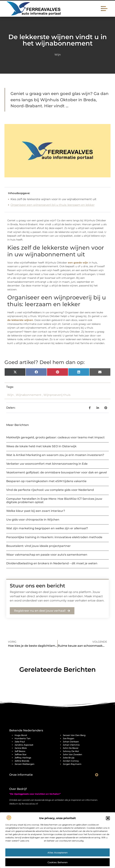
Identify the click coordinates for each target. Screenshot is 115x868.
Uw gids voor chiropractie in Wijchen (33, 520)
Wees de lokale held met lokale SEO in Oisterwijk (41, 446)
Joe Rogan (69, 738)
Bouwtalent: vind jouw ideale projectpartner (38, 546)
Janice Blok (21, 748)
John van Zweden (72, 754)
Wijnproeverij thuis (57, 395)
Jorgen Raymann (72, 764)
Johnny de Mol (71, 751)
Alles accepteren (58, 853)
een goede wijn (78, 263)
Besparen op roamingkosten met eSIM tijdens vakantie (46, 481)
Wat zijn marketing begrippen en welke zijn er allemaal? (47, 528)
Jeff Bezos (20, 751)
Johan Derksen (71, 742)
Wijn (58, 55)
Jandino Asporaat (24, 745)
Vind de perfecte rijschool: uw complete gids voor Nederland (50, 490)
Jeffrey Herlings (23, 758)
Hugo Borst (21, 735)
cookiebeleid (37, 841)
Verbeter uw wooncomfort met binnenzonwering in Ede (47, 464)
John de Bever (71, 748)
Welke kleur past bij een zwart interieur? (36, 511)
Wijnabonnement (29, 395)
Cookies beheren (58, 862)
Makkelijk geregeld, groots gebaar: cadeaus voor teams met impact (55, 437)
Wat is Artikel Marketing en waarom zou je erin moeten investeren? (55, 455)
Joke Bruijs (69, 758)
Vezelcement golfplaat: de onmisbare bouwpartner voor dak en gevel (57, 472)
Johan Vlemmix (71, 745)
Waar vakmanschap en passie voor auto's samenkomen (47, 555)
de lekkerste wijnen (20, 320)
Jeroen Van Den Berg (74, 735)
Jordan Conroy (71, 761)
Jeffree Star (21, 754)
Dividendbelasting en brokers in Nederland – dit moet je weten (52, 563)
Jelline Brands (22, 761)
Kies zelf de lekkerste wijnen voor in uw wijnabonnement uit (53, 199)
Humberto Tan (23, 738)
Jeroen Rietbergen (24, 764)
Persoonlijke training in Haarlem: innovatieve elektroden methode (54, 537)
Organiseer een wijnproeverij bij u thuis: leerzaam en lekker (53, 205)
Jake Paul (20, 742)
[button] (108, 818)
